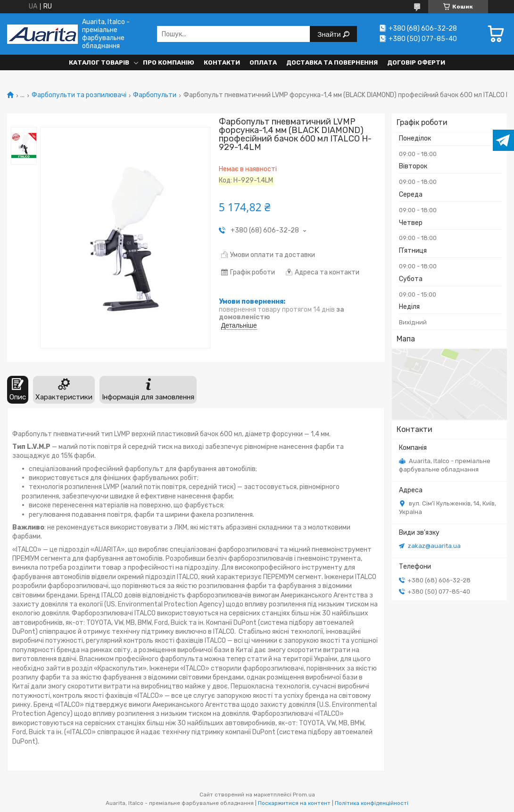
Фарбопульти (155, 95)
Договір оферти (416, 62)
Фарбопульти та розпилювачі (79, 95)
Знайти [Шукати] (330, 34)
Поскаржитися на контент (294, 803)
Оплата (263, 62)
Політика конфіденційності (372, 803)
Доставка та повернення (332, 62)
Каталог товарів (99, 62)
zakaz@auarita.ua (434, 546)
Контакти (222, 62)
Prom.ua (304, 795)
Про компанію (169, 62)
